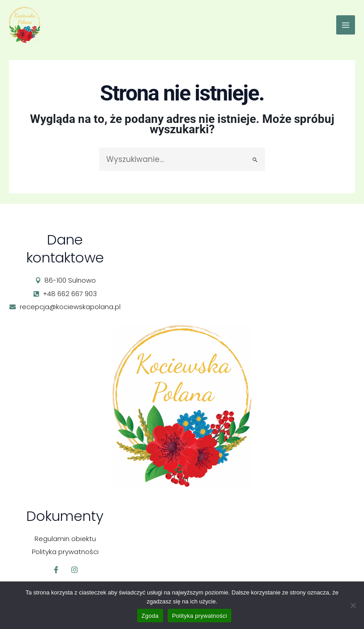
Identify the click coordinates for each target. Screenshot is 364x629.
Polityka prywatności (200, 616)
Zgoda (150, 616)
